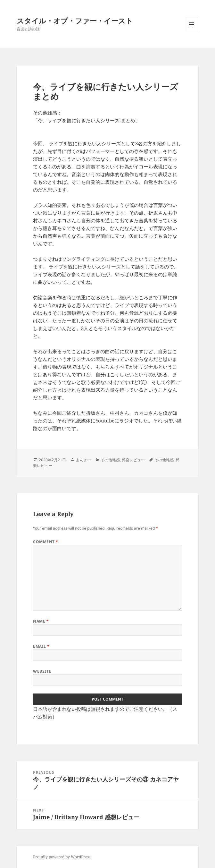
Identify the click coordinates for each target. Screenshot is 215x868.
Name (41, 621)
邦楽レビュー (133, 460)
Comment (45, 542)
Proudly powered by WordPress (62, 857)
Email (41, 646)
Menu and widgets (192, 31)
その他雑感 (110, 460)
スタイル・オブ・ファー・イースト (75, 21)
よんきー (83, 460)
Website (42, 671)
